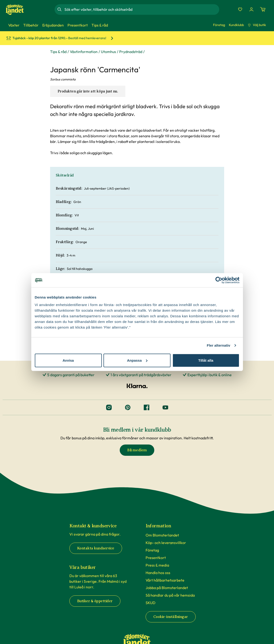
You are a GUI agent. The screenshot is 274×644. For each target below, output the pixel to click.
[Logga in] (251, 9)
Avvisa (68, 360)
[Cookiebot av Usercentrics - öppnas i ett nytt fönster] (219, 280)
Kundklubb (236, 25)
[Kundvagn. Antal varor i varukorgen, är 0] (263, 9)
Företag (219, 25)
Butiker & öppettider (95, 601)
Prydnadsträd (131, 52)
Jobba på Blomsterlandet (167, 588)
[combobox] (141, 9)
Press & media (157, 565)
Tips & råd (58, 52)
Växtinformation (84, 52)
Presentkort (156, 558)
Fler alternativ (218, 345)
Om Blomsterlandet (162, 535)
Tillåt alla (206, 360)
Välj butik (257, 25)
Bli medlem (137, 450)
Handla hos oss (158, 573)
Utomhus (108, 52)
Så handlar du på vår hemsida (170, 595)
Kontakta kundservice (96, 548)
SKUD (151, 603)
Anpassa (137, 360)
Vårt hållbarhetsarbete (165, 580)
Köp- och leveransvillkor (166, 543)
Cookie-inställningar (171, 617)
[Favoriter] (240, 9)
